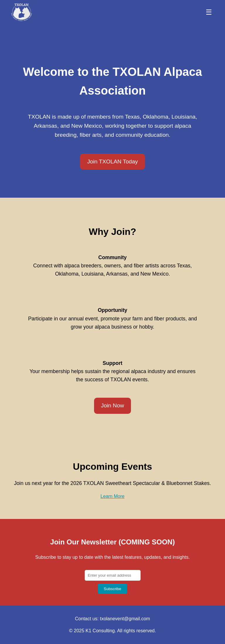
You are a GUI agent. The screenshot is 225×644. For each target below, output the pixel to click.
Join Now (113, 405)
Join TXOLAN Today (112, 162)
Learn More (112, 496)
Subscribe (112, 589)
